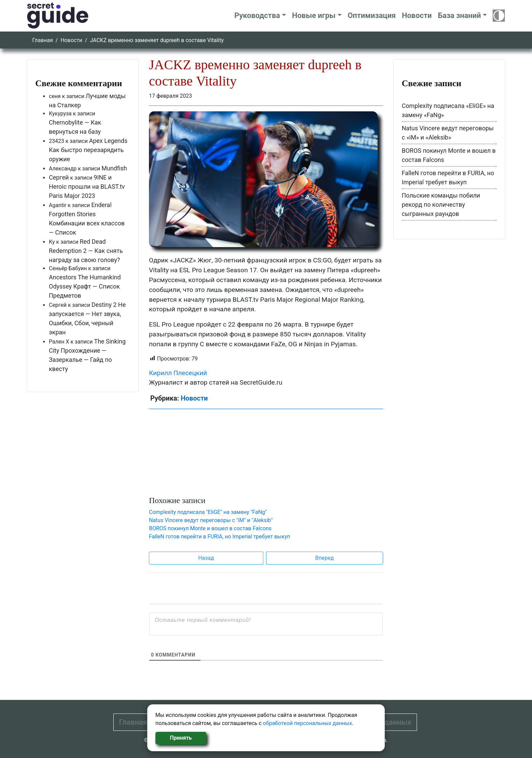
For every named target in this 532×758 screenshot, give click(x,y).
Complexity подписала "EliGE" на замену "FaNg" (208, 512)
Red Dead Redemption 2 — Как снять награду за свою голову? (86, 251)
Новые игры (314, 15)
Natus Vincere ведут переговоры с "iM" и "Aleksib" (211, 520)
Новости (417, 15)
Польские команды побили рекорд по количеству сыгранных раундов (441, 205)
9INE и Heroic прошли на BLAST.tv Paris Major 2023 (87, 187)
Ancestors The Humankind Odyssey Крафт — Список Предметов (85, 286)
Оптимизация (372, 15)
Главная (43, 40)
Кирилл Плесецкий (178, 373)
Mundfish (114, 168)
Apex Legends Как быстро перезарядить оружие (88, 150)
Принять (181, 738)
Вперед (325, 558)
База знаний (459, 15)
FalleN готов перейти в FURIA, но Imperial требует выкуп (220, 537)
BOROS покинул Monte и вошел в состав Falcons (210, 528)
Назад (206, 558)
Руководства (257, 15)
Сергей (59, 177)
